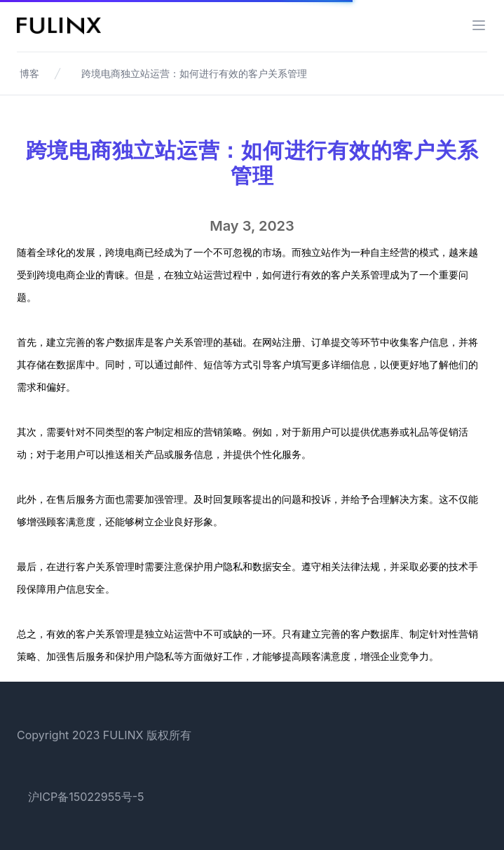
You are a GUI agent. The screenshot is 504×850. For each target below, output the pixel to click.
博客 (29, 73)
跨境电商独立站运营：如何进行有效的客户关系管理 (194, 73)
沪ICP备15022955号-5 (86, 797)
